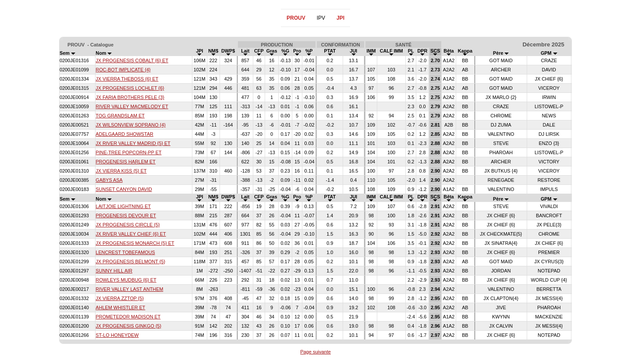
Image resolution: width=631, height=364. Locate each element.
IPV (321, 18)
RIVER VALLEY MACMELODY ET (132, 106)
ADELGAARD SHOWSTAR (124, 134)
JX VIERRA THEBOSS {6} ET (127, 79)
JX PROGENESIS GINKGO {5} (128, 326)
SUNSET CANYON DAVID (124, 189)
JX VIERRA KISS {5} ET (121, 171)
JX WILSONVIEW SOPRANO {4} (130, 125)
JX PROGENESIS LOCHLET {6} (130, 88)
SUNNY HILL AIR (114, 271)
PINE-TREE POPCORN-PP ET (128, 152)
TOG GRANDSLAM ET (120, 116)
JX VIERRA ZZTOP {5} (120, 298)
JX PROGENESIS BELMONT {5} (130, 262)
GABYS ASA (109, 180)
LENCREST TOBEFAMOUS (125, 252)
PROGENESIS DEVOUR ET (126, 216)
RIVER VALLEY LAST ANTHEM (129, 289)
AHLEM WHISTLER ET (120, 307)
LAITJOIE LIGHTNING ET (123, 206)
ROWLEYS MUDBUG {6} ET (126, 280)
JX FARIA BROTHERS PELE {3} (130, 97)
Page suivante (315, 352)
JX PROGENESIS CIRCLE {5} (128, 225)
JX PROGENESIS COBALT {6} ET (132, 60)
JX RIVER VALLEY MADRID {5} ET (133, 143)
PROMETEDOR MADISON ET (128, 317)
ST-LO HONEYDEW (117, 335)
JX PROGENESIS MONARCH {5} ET (135, 243)
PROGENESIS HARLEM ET (126, 162)
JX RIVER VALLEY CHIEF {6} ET (131, 234)
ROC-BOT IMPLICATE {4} (123, 70)
